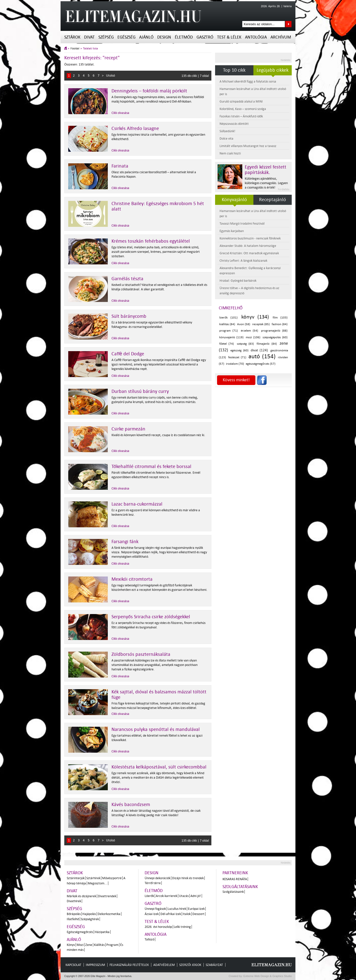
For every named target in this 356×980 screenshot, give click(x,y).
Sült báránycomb (129, 316)
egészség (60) (239, 351)
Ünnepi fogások (155, 909)
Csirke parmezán (128, 429)
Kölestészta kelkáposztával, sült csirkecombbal (159, 767)
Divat (89, 37)
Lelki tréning (182, 927)
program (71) (229, 331)
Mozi (80, 945)
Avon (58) (244, 324)
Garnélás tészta (127, 279)
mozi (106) (253, 337)
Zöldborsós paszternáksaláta (141, 654)
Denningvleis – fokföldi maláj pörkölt (149, 91)
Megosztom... (98, 883)
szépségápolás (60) (275, 337)
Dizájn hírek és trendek (188, 878)
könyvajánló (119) (231, 337)
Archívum (281, 37)
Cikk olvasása (120, 113)
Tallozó (149, 939)
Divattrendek (107, 896)
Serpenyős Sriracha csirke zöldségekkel (151, 617)
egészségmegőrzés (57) (261, 364)
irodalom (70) (235, 364)
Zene (89, 945)
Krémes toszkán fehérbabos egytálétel (151, 241)
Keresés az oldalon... (288, 24)
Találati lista (90, 49)
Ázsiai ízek (152, 914)
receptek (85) (261, 324)
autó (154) (262, 356)
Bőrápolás (74, 914)
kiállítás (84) (227, 324)
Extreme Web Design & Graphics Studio (267, 976)
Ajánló (146, 37)
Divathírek (74, 901)
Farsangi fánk (125, 542)
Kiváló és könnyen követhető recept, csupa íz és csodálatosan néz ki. (158, 435)
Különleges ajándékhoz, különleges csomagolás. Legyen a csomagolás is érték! (266, 183)
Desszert (198, 914)
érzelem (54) (249, 331)
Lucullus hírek (177, 909)
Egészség (126, 37)
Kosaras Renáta (235, 879)
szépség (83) (245, 344)
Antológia (256, 37)
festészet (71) (237, 357)
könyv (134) (255, 317)
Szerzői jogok (190, 965)
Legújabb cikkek (273, 70)
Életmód (184, 37)
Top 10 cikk (234, 70)
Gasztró (205, 37)
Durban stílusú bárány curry (140, 391)
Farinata (120, 166)
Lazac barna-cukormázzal (137, 504)
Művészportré (112, 878)
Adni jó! (196, 896)
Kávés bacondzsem (131, 805)
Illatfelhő (73, 919)
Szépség (106, 37)
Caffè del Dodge (128, 354)
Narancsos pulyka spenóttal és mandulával (156, 729)
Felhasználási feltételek (129, 965)
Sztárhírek (93, 878)
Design (164, 37)
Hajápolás (89, 914)
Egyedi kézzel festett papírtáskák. (266, 170)
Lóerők (149, 896)
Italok (187, 914)
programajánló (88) (274, 331)
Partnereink (235, 873)
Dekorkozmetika (109, 914)
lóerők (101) (228, 318)
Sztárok (72, 37)
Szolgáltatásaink (240, 887)
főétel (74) (227, 344)
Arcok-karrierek (167, 896)
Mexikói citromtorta (132, 579)
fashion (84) (280, 324)
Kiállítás (99, 945)
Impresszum (95, 965)
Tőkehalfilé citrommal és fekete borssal (151, 467)
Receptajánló (273, 200)
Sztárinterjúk (76, 878)
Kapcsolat (73, 965)
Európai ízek (196, 909)
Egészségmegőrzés (80, 932)
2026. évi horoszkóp (158, 927)
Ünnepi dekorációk (157, 878)
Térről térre (153, 883)
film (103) (280, 318)
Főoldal (75, 49)
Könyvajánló (234, 200)
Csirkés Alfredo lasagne (135, 128)
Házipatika (102, 932)
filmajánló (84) (267, 344)
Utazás (184, 896)
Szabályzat (214, 965)
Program (112, 945)
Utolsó (111, 75)
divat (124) (259, 350)
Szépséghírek (90, 919)
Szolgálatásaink (233, 892)
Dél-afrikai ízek (171, 914)
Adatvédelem (164, 965)
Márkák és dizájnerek (81, 896)
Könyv (71, 945)
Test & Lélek (229, 37)
